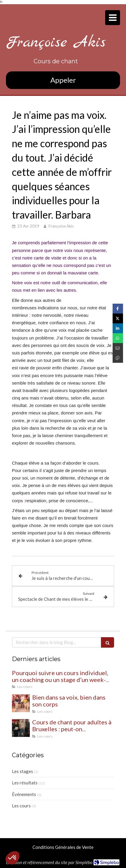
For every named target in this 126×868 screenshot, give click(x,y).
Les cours (21, 806)
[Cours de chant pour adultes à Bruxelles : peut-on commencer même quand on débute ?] (21, 728)
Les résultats (25, 783)
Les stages (22, 771)
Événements (24, 794)
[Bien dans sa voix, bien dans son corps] (21, 703)
